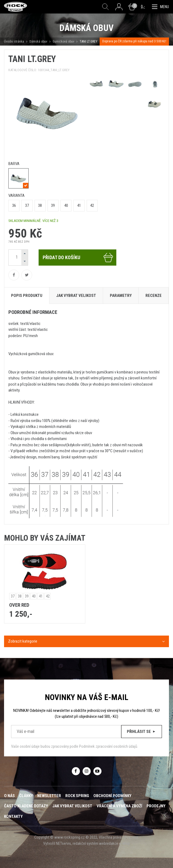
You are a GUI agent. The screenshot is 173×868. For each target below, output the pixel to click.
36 (14, 205)
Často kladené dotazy (26, 806)
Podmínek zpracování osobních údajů (108, 746)
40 (66, 205)
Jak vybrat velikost (72, 806)
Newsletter (49, 796)
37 (27, 205)
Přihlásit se (142, 732)
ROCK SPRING (77, 796)
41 (79, 205)
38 (40, 205)
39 (53, 205)
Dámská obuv (39, 42)
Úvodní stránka (14, 42)
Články (26, 796)
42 (92, 205)
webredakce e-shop (115, 843)
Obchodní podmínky (112, 796)
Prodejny (156, 806)
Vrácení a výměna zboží (119, 806)
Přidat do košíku (78, 258)
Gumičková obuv (63, 42)
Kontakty (13, 816)
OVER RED (19, 605)
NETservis (63, 843)
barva (14, 164)
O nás (9, 796)
